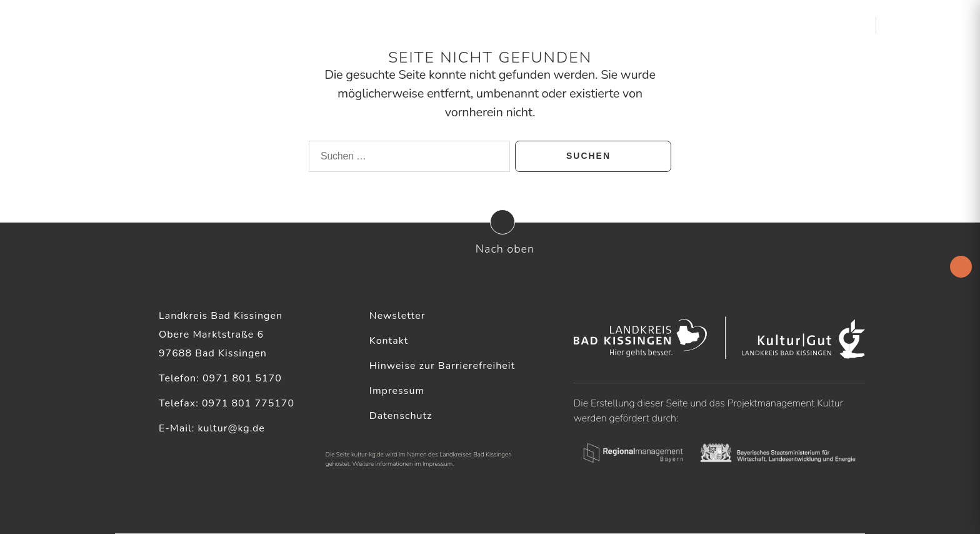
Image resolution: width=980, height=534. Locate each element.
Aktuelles (541, 25)
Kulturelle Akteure (632, 25)
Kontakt (389, 341)
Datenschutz (401, 416)
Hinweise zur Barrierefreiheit (442, 366)
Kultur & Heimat (797, 25)
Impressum (397, 391)
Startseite (484, 25)
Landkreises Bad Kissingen (476, 455)
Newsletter (397, 316)
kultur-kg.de (367, 455)
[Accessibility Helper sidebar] (961, 267)
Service (717, 25)
